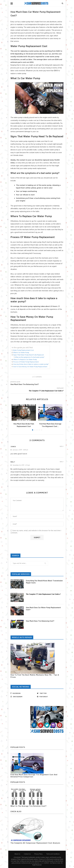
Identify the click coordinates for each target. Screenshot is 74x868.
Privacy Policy (38, 854)
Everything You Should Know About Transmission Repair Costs (44, 582)
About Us (17, 854)
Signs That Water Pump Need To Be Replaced (28, 355)
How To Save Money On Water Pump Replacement (30, 367)
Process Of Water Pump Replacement (26, 362)
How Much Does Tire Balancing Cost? (40, 621)
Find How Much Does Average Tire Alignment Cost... (50, 425)
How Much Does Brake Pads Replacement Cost (24, 425)
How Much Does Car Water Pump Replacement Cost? (43, 609)
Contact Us (27, 854)
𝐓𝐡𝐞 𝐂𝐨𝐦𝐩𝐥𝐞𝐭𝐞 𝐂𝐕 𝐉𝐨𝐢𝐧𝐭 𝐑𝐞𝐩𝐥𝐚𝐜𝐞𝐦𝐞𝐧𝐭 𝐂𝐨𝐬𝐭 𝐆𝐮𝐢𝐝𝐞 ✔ (43, 594)
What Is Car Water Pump (21, 352)
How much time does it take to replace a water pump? (31, 364)
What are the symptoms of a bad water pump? (30, 357)
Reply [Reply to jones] (62, 446)
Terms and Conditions (53, 854)
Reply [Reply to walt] (62, 462)
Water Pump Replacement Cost (23, 350)
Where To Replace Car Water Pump (25, 359)
